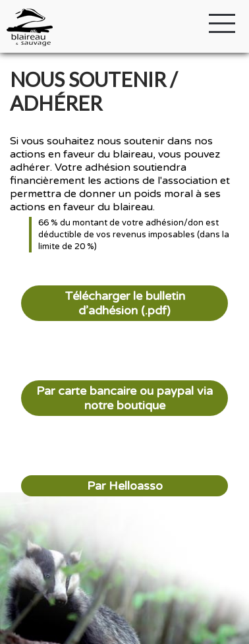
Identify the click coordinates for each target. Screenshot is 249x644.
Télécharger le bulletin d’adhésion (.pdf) (125, 303)
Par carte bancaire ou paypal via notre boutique (124, 398)
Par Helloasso (125, 486)
